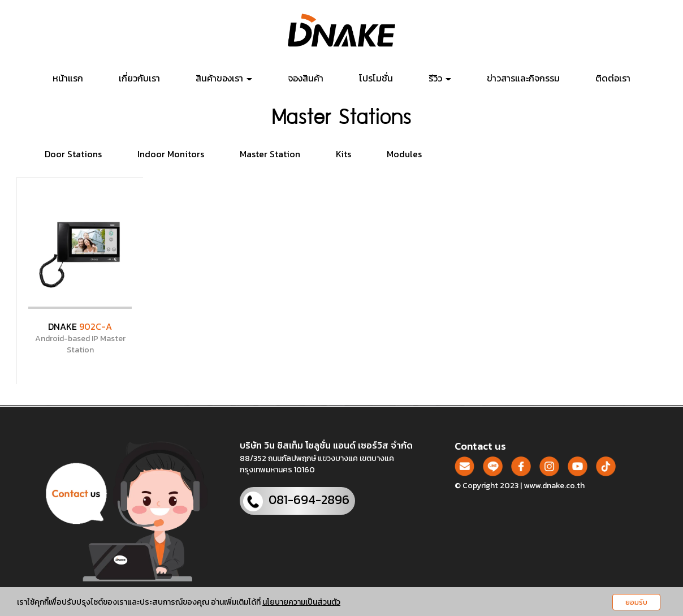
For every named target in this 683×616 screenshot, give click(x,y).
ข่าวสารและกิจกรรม (523, 78)
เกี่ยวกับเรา (139, 78)
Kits (343, 154)
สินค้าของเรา (224, 78)
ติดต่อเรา (613, 78)
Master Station (270, 154)
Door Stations (73, 154)
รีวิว (440, 78)
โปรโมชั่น (376, 78)
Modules (404, 154)
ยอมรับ (636, 602)
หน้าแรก (68, 78)
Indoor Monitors (171, 154)
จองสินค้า (306, 78)
